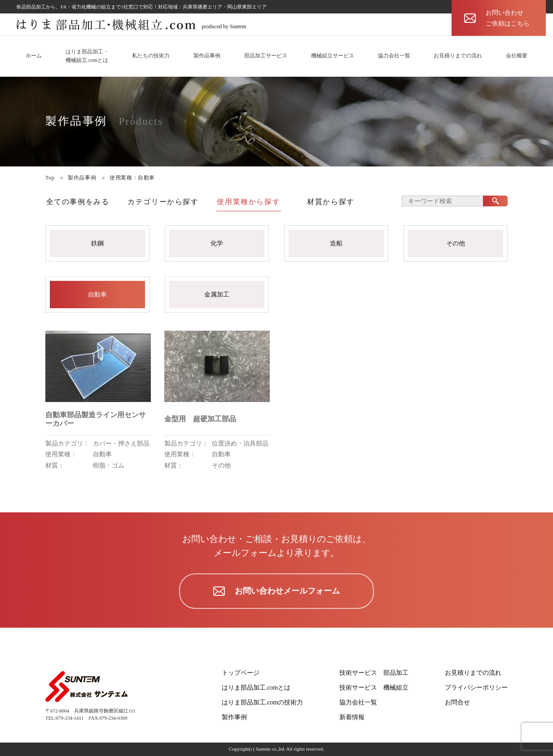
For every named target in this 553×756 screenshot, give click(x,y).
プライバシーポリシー (476, 688)
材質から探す (331, 202)
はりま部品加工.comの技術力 (263, 702)
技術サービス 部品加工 (374, 673)
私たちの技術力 (151, 56)
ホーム (34, 56)
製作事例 (234, 717)
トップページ (241, 673)
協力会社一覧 (394, 56)
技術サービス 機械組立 (374, 688)
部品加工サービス (266, 56)
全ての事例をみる (78, 202)
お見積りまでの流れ (458, 56)
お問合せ (457, 702)
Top (50, 178)
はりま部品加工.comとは (256, 688)
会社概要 (517, 56)
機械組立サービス (333, 56)
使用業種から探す (248, 202)
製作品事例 (207, 56)
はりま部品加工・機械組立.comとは (87, 56)
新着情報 (352, 717)
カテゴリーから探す (163, 202)
